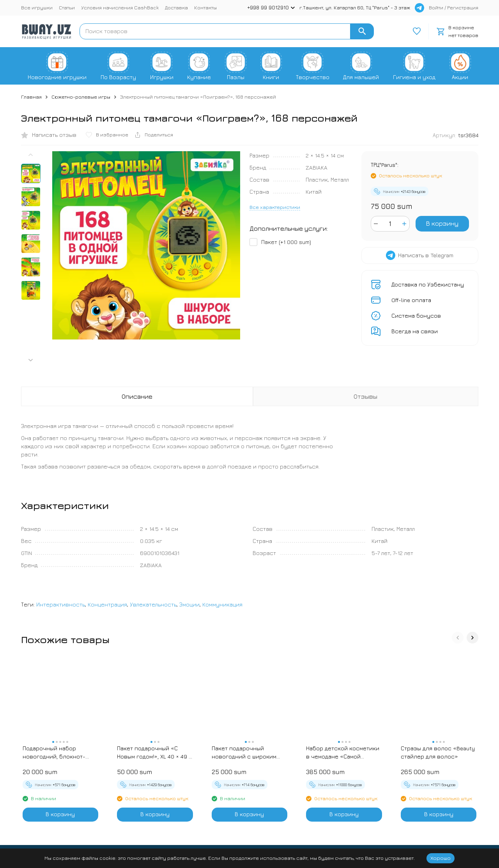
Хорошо (441, 858)
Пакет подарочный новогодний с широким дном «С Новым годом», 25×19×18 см (244, 753)
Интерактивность (61, 604)
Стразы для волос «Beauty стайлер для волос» (438, 752)
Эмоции (189, 604)
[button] (31, 360)
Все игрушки (37, 7)
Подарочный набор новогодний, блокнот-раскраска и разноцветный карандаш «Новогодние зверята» (57, 753)
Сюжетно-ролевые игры (81, 97)
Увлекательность (153, 604)
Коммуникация (222, 604)
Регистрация (463, 7)
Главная (31, 97)
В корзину (442, 223)
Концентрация (107, 604)
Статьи (67, 7)
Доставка (176, 7)
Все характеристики (275, 207)
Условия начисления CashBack (120, 7)
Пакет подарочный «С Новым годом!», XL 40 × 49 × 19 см (154, 753)
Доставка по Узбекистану (428, 284)
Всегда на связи (415, 331)
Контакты (205, 7)
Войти (436, 7)
